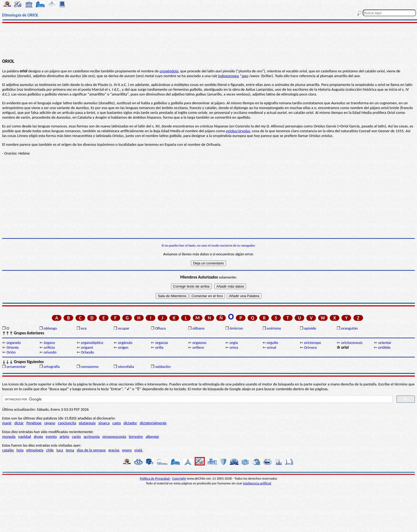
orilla (159, 347)
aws (245, 76)
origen (123, 347)
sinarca (104, 423)
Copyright (179, 478)
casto (116, 423)
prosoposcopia (114, 437)
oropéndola (169, 71)
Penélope (34, 423)
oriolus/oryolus (238, 131)
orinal (271, 347)
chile (50, 450)
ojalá (139, 450)
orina (234, 347)
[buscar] (197, 399)
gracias (114, 450)
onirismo (274, 328)
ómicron (236, 328)
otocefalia (126, 367)
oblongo (50, 328)
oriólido (384, 347)
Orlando (87, 352)
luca (60, 450)
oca (84, 328)
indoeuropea (228, 76)
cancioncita (67, 423)
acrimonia (92, 437)
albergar (152, 437)
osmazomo (90, 367)
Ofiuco (161, 328)
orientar (385, 343)
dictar (19, 423)
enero (127, 450)
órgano (49, 343)
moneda (9, 437)
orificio (49, 347)
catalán (8, 450)
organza (162, 343)
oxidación (163, 367)
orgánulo (125, 343)
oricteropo (312, 343)
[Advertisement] (208, 40)
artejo (64, 437)
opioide (310, 328)
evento (51, 437)
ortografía (52, 367)
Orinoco (310, 347)
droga (38, 437)
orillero (198, 347)
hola (20, 450)
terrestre (136, 437)
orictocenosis (352, 343)
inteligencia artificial (257, 483)
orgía (234, 343)
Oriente (12, 347)
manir (7, 423)
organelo (14, 343)
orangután (350, 328)
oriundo (50, 352)
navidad (25, 437)
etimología (35, 450)
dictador (130, 423)
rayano (50, 423)
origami (87, 347)
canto (76, 437)
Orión (11, 352)
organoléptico (92, 343)
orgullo (272, 343)
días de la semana (91, 450)
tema (70, 450)
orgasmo (199, 343)
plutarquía (87, 423)
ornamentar (16, 367)
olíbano (198, 328)
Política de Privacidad (155, 478)
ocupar (124, 328)
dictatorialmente (153, 423)
